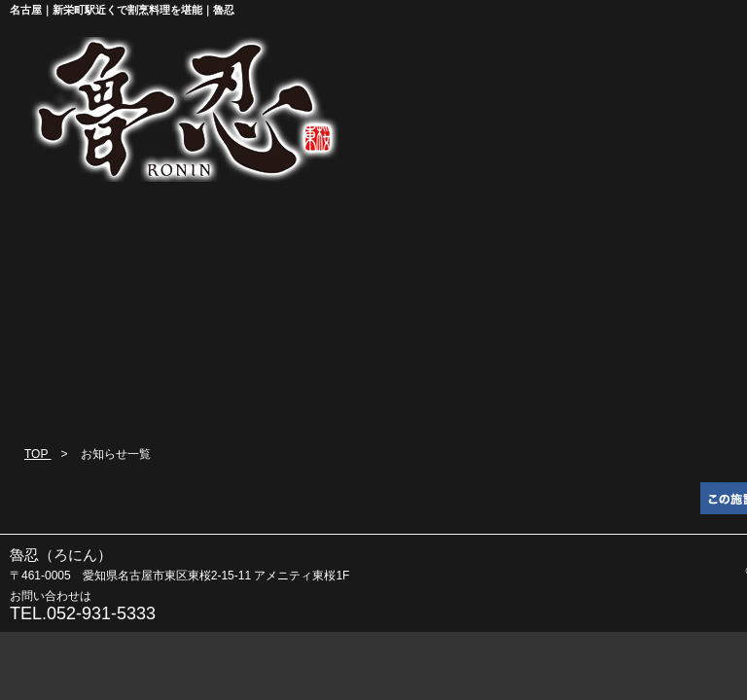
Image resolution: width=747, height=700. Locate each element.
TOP (38, 454)
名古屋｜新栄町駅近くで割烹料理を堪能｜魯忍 (122, 10)
